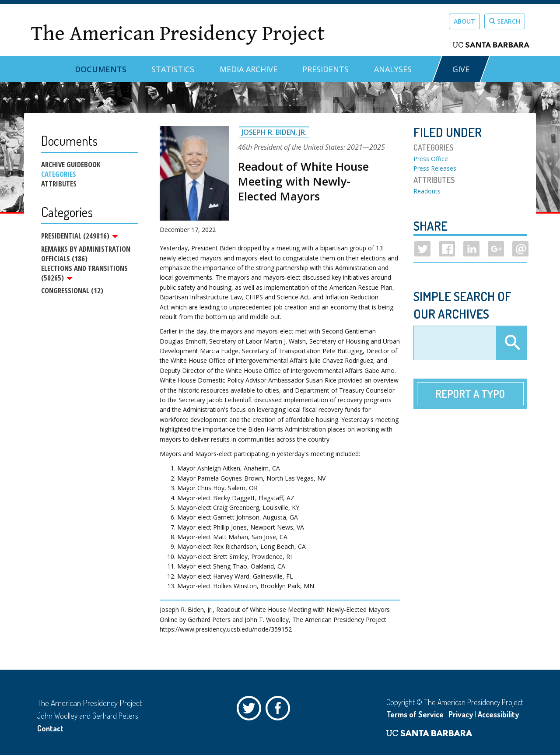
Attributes (59, 184)
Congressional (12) (72, 293)
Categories (59, 174)
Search (505, 21)
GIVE (461, 69)
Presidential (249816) (80, 236)
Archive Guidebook (71, 165)
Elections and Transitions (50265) (84, 274)
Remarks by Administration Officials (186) (86, 255)
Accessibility (498, 714)
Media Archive (248, 69)
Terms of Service (415, 714)
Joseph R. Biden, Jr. (274, 132)
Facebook (280, 710)
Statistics (173, 69)
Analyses (393, 69)
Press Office (431, 159)
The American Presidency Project (178, 33)
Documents (101, 69)
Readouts (427, 191)
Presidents (325, 69)
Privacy (461, 714)
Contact (50, 728)
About (464, 21)
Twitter (251, 710)
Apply (511, 343)
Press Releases (435, 168)
